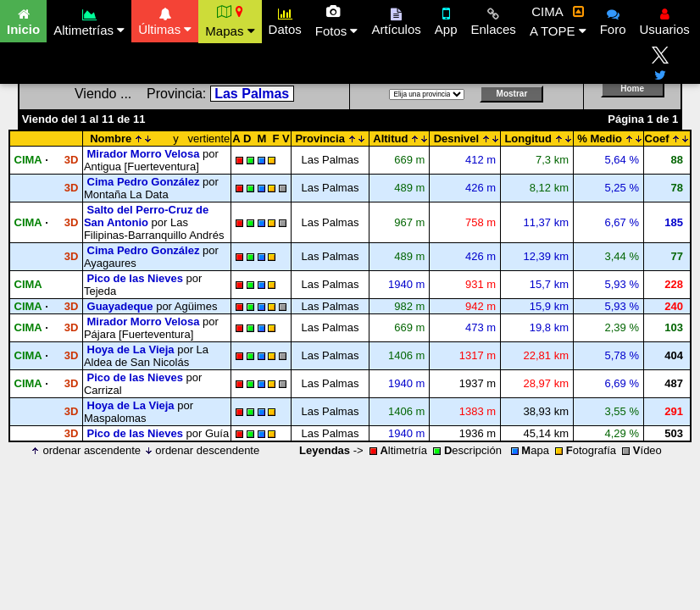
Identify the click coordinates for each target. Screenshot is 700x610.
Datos (285, 19)
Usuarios (665, 19)
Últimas (165, 19)
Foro (613, 19)
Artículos (396, 19)
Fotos (337, 21)
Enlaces (494, 19)
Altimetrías (89, 20)
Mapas (230, 21)
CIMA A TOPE (558, 21)
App (446, 19)
